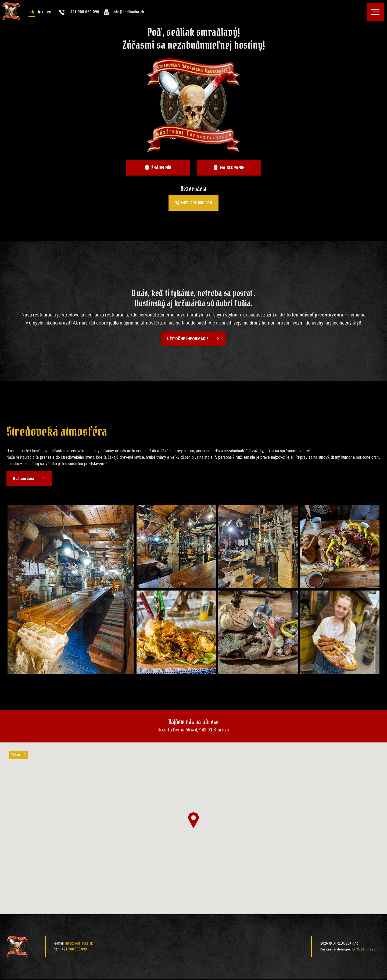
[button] (193, 822)
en (53, 15)
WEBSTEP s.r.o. (366, 951)
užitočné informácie (194, 339)
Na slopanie (229, 168)
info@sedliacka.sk (79, 945)
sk (35, 15)
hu (44, 15)
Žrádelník (158, 168)
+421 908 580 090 (193, 203)
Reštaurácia (30, 480)
